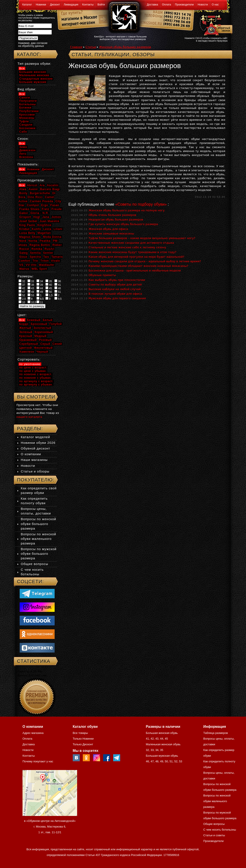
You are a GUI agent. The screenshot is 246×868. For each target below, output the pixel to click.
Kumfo (37, 229)
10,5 (32, 302)
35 (49, 281)
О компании (31, 454)
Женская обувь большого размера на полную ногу (126, 210)
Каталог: (29, 54)
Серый (45, 344)
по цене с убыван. (33, 371)
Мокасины (27, 118)
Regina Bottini (40, 245)
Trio (35, 261)
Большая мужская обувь (162, 756)
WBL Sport (39, 269)
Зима (23, 147)
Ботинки (25, 108)
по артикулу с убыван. (36, 384)
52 (22, 295)
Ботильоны (28, 104)
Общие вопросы (35, 564)
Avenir (33, 189)
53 (31, 295)
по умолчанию (30, 364)
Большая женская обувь (162, 733)
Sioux (23, 257)
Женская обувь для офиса (108, 229)
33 (31, 281)
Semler (48, 253)
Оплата (167, 5)
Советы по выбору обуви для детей (115, 284)
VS (21, 265)
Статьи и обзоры (35, 471)
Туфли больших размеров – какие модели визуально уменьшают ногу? (142, 238)
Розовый (45, 340)
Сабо (23, 132)
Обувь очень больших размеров (112, 215)
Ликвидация (71, 5)
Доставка (152, 5)
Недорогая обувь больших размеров (116, 220)
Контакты (88, 5)
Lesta (47, 229)
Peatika (45, 241)
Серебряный (29, 344)
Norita (33, 241)
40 (49, 285)
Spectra (35, 257)
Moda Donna (52, 237)
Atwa (23, 189)
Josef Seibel (28, 221)
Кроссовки (27, 115)
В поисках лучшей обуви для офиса (115, 294)
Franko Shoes (29, 209)
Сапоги (25, 97)
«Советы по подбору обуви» (141, 204)
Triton (44, 261)
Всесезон (26, 157)
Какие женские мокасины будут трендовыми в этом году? (132, 252)
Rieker (57, 245)
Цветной (26, 348)
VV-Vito (31, 265)
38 (31, 285)
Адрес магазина (33, 733)
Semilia (35, 253)
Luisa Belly (27, 233)
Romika (37, 249)
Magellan (44, 233)
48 (31, 292)
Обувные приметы (102, 275)
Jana (46, 217)
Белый (48, 320)
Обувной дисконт (35, 448)
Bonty (23, 193)
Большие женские (33, 72)
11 (40, 302)
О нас (215, 5)
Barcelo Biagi (50, 189)
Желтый (25, 328)
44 (40, 288)
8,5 (40, 299)
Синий (57, 344)
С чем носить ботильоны (220, 830)
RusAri (49, 249)
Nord (23, 241)
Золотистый (42, 328)
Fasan (55, 205)
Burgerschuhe (40, 193)
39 (40, 285)
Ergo (45, 205)
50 (49, 292)
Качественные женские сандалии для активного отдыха (131, 243)
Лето (23, 154)
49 (40, 292)
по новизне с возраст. (36, 374)
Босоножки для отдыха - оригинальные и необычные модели (135, 270)
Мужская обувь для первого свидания (117, 298)
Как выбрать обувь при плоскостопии (117, 280)
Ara (42, 185)
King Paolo (27, 225)
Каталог (27, 5)
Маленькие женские (34, 75)
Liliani (58, 229)
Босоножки (27, 128)
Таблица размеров (216, 733)
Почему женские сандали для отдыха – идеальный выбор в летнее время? (145, 261)
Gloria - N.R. (40, 213)
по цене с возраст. (33, 367)
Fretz (46, 209)
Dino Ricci (35, 197)
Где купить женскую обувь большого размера (123, 224)
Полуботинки (29, 111)
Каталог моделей (35, 437)
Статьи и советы (214, 835)
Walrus (24, 269)
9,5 (58, 299)
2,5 (22, 299)
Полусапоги (28, 101)
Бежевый (34, 320)
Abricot (32, 185)
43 (31, 288)
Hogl (37, 217)
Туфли (24, 121)
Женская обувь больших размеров (125, 47)
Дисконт (55, 5)
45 (49, 288)
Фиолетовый (43, 348)
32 (22, 281)
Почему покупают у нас (38, 761)
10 (22, 302)
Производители (184, 5)
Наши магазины (34, 460)
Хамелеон (27, 352)
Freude (57, 209)
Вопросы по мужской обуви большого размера (39, 554)
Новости (203, 5)
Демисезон (27, 150)
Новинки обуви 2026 (38, 443)
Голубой (56, 324)
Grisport (25, 217)
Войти (101, 5)
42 (22, 288)
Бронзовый (39, 324)
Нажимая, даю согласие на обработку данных (33, 45)
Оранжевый (28, 340)
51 (58, 292)
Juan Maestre (49, 221)
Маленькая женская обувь (163, 744)
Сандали (26, 125)
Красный (26, 336)
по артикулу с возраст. (36, 381)
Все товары (80, 733)
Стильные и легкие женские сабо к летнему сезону (127, 247)
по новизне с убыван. (36, 378)
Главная (76, 47)
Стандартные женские (36, 79)
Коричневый (44, 332)
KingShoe (44, 225)
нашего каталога (29, 417)
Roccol (24, 249)
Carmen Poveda (42, 201)
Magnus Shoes (30, 237)
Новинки (41, 5)
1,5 (49, 295)
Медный (40, 336)
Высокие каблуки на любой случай (115, 289)
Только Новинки (83, 739)
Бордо (24, 324)
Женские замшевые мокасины (111, 234)
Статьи (91, 47)
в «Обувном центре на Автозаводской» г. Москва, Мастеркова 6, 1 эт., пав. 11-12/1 (50, 827)
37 (22, 285)
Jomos (56, 217)
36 (58, 281)
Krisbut (24, 229)
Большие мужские (33, 82)
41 (58, 285)
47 (22, 292)
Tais (46, 257)
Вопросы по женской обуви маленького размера (38, 539)
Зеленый (26, 332)
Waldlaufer (47, 265)
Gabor (24, 213)
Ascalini (53, 185)
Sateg (23, 253)
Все (22, 68)
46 (58, 288)
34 (40, 281)
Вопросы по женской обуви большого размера (38, 524)
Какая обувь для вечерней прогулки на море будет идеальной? (136, 257)
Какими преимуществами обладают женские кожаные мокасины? (138, 266)
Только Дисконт (83, 744)
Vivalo (55, 261)
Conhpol (33, 205)
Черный (42, 352)
